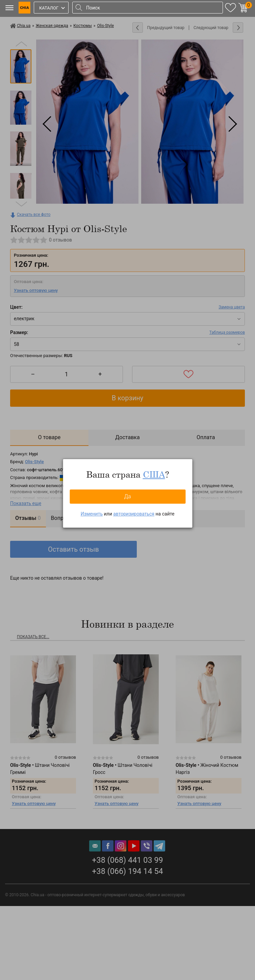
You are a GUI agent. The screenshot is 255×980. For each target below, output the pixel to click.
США (154, 474)
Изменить (92, 514)
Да (127, 496)
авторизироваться (134, 514)
